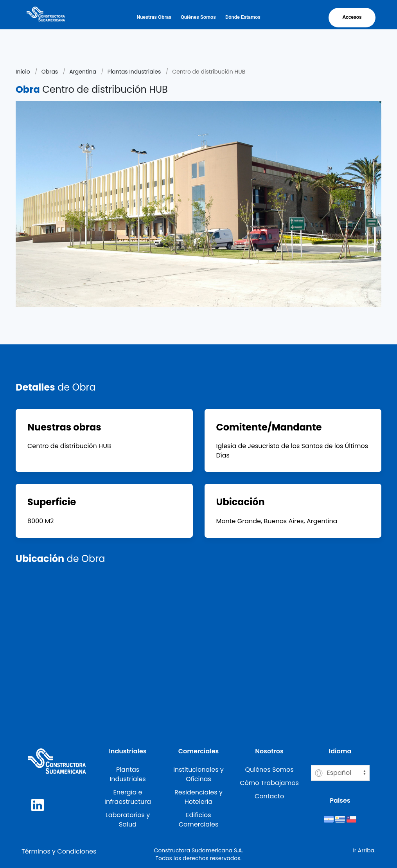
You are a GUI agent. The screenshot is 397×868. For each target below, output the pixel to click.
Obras (50, 72)
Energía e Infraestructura (128, 797)
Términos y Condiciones (59, 851)
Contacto (269, 796)
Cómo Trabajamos (269, 783)
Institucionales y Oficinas (198, 774)
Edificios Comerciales (199, 820)
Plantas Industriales (134, 72)
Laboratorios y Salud (128, 820)
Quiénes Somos (198, 17)
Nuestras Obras (154, 17)
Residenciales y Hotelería (198, 797)
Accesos (352, 17)
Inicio (23, 72)
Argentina (83, 72)
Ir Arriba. (364, 850)
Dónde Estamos (243, 17)
